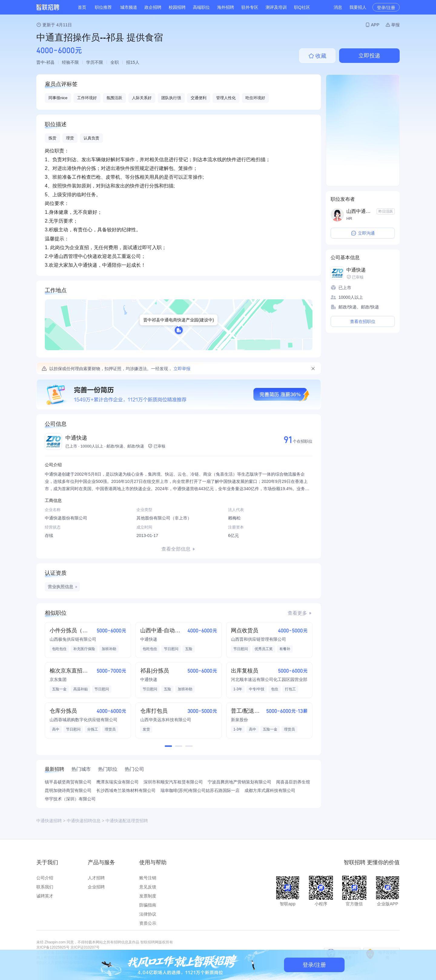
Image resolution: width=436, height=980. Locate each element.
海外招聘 (226, 7)
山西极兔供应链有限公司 (73, 639)
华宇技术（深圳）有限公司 (70, 799)
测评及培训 (276, 7)
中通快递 (76, 438)
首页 (82, 7)
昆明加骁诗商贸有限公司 (68, 790)
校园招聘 (177, 7)
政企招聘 (153, 7)
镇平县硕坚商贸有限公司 (68, 782)
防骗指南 (148, 905)
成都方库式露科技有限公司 (270, 790)
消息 (338, 7)
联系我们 (45, 887)
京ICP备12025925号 (53, 947)
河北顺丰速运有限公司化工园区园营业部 (269, 679)
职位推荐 (103, 7)
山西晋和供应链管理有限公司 (259, 639)
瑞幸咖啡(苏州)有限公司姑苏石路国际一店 (200, 790)
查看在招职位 (363, 321)
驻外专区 (250, 7)
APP (375, 25)
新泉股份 (239, 720)
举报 (395, 25)
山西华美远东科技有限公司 (166, 720)
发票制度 (148, 896)
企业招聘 (96, 887)
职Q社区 (302, 7)
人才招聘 (96, 878)
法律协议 (148, 914)
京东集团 (58, 679)
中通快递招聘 (49, 821)
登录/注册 (386, 8)
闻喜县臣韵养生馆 (293, 782)
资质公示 (148, 923)
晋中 (41, 62)
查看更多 (297, 613)
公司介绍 (45, 878)
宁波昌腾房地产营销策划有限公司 (239, 782)
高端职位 (201, 7)
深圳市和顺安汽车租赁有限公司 (173, 782)
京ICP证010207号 (85, 947)
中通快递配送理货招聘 (127, 821)
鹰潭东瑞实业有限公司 (117, 782)
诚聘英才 (45, 896)
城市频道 (129, 7)
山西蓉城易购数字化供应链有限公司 (84, 720)
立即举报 (182, 369)
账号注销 (148, 878)
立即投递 (369, 56)
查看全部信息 (176, 549)
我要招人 (358, 7)
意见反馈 (148, 887)
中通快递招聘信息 (84, 821)
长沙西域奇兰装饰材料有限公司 (126, 790)
